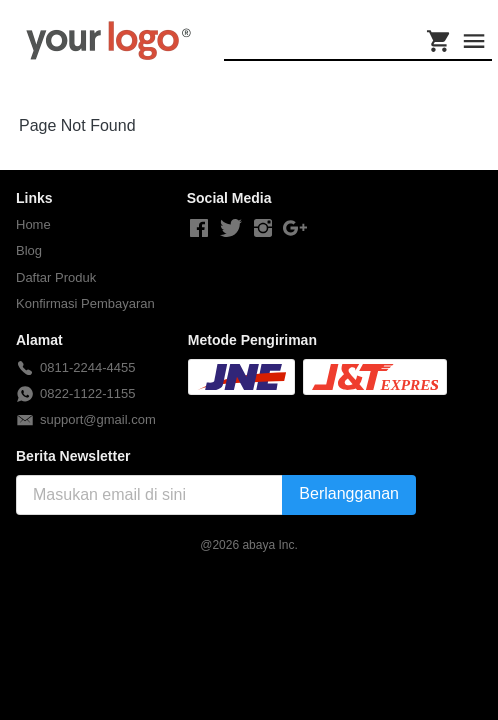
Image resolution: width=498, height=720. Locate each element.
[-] (199, 229)
